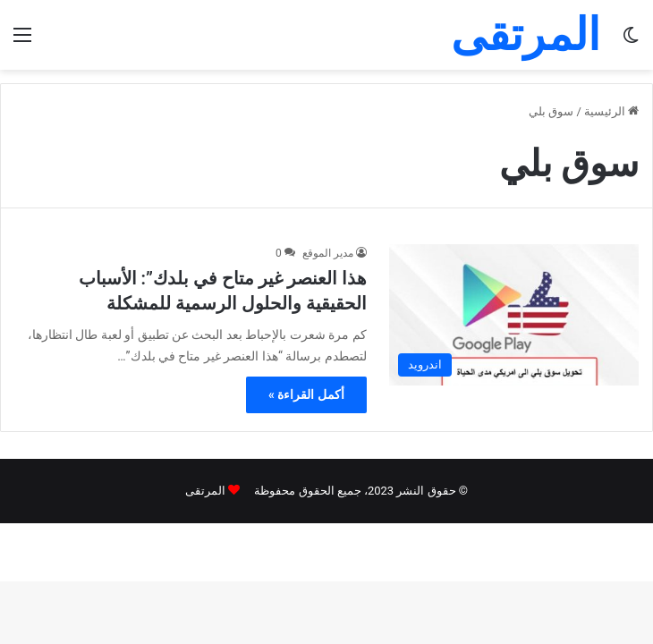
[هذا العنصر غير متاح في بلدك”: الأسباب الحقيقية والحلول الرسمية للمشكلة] (514, 314)
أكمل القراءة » (306, 394)
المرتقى (205, 491)
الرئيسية (611, 111)
